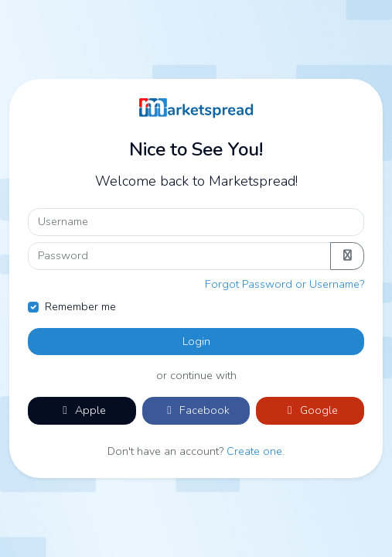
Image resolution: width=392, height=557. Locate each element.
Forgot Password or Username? (285, 284)
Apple (82, 410)
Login (196, 341)
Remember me (80, 306)
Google (310, 410)
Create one (254, 451)
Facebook (196, 410)
